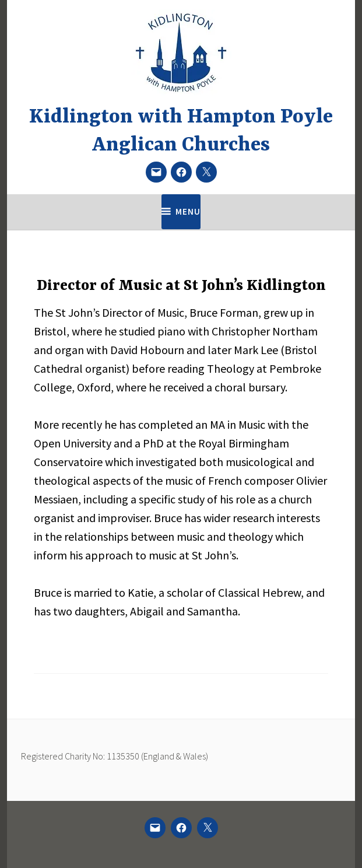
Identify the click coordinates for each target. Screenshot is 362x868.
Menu (188, 211)
